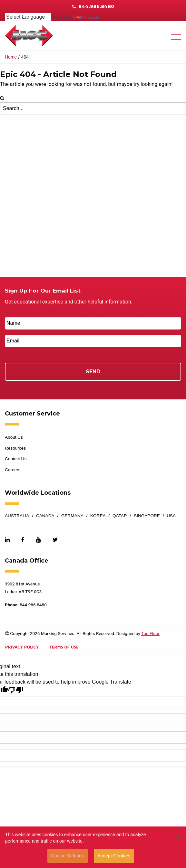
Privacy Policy (22, 647)
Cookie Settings (68, 856)
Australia (17, 516)
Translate (86, 17)
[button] (178, 837)
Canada (45, 516)
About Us (14, 437)
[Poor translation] (16, 690)
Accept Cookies (114, 856)
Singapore (147, 516)
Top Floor (150, 633)
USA (171, 516)
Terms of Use (64, 647)
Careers (13, 470)
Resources (15, 448)
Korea (98, 516)
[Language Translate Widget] (28, 17)
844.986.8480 (93, 6)
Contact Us (16, 459)
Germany (72, 516)
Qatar (120, 516)
